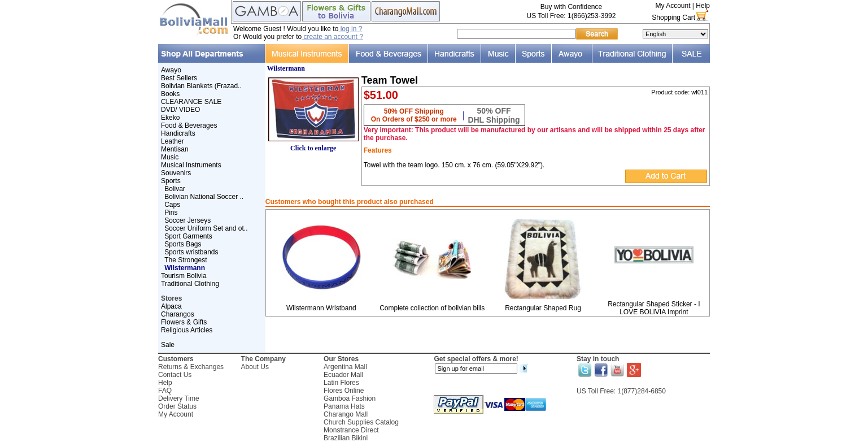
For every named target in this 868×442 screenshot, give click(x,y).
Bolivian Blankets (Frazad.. (201, 86)
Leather (173, 141)
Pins (171, 213)
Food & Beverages (189, 125)
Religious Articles (187, 330)
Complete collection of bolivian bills (432, 308)
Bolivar (175, 189)
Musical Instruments (191, 165)
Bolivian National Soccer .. (204, 197)
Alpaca (171, 306)
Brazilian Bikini (346, 438)
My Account (673, 6)
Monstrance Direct (351, 430)
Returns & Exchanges (191, 367)
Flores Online (344, 391)
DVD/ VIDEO (180, 110)
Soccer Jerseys (187, 220)
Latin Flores (341, 383)
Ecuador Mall (343, 375)
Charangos (178, 314)
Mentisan (175, 149)
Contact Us (175, 375)
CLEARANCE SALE (191, 102)
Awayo (171, 70)
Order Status (177, 406)
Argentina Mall (345, 367)
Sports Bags (183, 244)
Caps (172, 205)
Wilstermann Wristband (321, 308)
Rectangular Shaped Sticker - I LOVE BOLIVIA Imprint (654, 308)
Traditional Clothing (190, 284)
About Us (255, 367)
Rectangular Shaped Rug (543, 308)
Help (703, 6)
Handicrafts (178, 133)
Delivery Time (179, 398)
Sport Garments (188, 236)
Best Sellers (179, 78)
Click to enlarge (313, 145)
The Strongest (186, 260)
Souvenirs (176, 173)
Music (170, 157)
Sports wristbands (191, 252)
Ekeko (170, 118)
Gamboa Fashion (350, 398)
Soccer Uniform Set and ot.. (206, 228)
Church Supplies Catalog (361, 422)
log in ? (350, 29)
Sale (168, 345)
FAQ (165, 391)
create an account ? (332, 37)
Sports (171, 181)
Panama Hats (344, 406)
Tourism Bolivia (184, 276)
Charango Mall (346, 414)
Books (170, 94)
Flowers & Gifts (184, 322)
